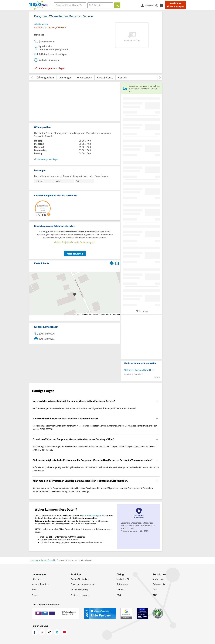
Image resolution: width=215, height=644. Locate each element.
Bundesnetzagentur (94, 515)
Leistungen (65, 77)
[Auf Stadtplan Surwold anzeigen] (117, 263)
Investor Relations (40, 584)
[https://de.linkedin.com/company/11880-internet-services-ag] (57, 632)
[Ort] (100, 5)
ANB (155, 595)
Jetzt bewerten (75, 254)
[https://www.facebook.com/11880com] (35, 632)
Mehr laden (142, 311)
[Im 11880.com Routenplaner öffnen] (112, 263)
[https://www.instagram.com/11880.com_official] (42, 632)
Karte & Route (105, 77)
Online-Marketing (79, 590)
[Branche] (70, 5)
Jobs (34, 590)
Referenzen (122, 584)
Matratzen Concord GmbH (137, 370)
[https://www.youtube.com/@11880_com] (64, 632)
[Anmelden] (148, 5)
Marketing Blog (124, 579)
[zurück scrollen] (32, 77)
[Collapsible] (157, 401)
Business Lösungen (80, 595)
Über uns (36, 579)
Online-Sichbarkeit (80, 579)
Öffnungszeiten (45, 77)
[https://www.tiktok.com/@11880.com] (49, 632)
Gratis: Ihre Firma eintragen (175, 5)
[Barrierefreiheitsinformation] (158, 5)
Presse (35, 595)
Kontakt (123, 77)
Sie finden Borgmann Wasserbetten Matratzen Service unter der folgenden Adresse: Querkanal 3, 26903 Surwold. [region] (84, 408)
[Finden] (117, 5)
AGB (155, 590)
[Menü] (163, 5)
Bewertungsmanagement (83, 584)
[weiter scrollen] (160, 77)
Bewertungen (84, 77)
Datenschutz (159, 584)
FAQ (119, 595)
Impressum (158, 579)
